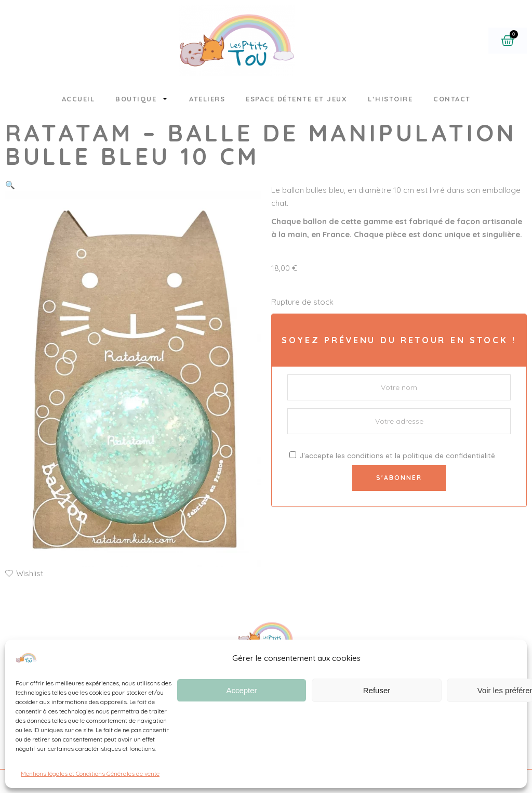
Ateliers (207, 99)
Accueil (78, 99)
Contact (452, 99)
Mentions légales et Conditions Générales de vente (90, 773)
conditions (365, 456)
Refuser (377, 690)
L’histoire (390, 99)
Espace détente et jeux (296, 99)
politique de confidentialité (449, 456)
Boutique (142, 99)
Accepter (241, 690)
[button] (10, 185)
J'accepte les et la (392, 456)
